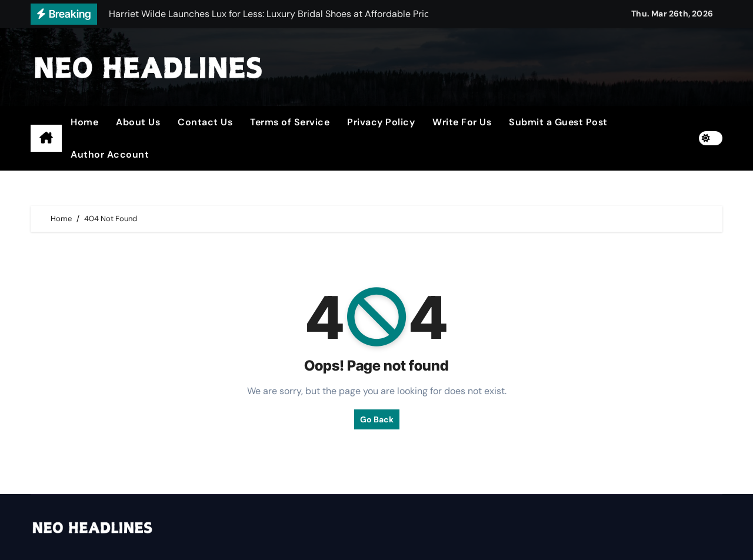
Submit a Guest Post (558, 122)
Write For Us (462, 122)
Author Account (110, 154)
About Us (138, 122)
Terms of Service (290, 122)
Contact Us (205, 122)
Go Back (377, 419)
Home (84, 122)
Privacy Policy (381, 122)
